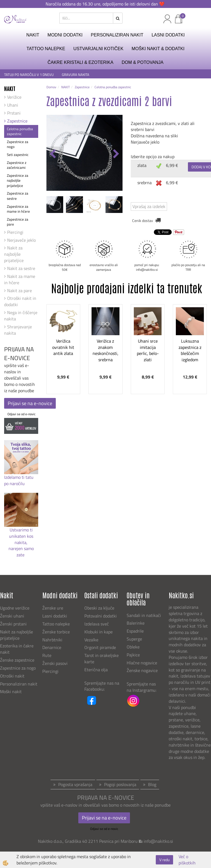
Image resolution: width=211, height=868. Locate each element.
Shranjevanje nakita (18, 330)
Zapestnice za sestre (18, 196)
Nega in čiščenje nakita (21, 316)
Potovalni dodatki (101, 616)
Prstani (14, 113)
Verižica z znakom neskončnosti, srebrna (105, 350)
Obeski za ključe (99, 608)
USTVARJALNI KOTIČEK (98, 49)
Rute (47, 655)
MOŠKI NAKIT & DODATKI (158, 49)
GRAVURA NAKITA (76, 75)
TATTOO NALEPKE (46, 49)
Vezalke (91, 640)
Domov (51, 87)
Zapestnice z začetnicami (17, 165)
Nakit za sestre (21, 268)
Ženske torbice (56, 632)
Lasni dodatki (55, 616)
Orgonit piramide (100, 647)
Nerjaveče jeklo (21, 240)
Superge (134, 639)
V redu (164, 860)
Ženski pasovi (55, 663)
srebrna (145, 183)
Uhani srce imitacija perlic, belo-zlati (148, 350)
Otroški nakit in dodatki (20, 301)
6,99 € (172, 165)
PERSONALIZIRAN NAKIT (117, 35)
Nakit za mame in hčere (20, 279)
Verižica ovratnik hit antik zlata (63, 347)
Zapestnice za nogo (18, 144)
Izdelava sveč (97, 624)
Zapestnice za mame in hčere (18, 209)
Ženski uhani (13, 616)
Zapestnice (17, 121)
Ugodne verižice (15, 608)
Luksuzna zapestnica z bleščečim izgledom (190, 350)
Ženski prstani (14, 624)
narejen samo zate (21, 552)
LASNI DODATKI (168, 35)
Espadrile (135, 631)
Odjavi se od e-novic (21, 414)
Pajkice (133, 655)
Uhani (13, 105)
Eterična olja (96, 670)
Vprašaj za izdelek (149, 206)
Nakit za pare (20, 291)
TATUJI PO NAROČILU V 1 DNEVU (29, 75)
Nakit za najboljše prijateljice (14, 254)
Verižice (14, 97)
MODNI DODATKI (65, 35)
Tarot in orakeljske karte (102, 658)
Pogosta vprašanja (75, 784)
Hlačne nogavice (142, 663)
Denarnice (52, 647)
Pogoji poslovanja (120, 784)
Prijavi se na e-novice (30, 403)
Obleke (133, 647)
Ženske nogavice (142, 670)
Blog (152, 784)
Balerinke (136, 623)
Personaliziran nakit (19, 684)
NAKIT (33, 35)
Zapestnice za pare (18, 222)
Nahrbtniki (52, 640)
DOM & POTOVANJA (143, 62)
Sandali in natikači (144, 615)
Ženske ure (53, 608)
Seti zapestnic (18, 155)
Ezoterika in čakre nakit (17, 649)
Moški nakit (11, 691)
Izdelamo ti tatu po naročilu (19, 480)
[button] (116, 154)
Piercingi (15, 232)
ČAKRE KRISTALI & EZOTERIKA (80, 62)
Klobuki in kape (98, 632)
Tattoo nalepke (56, 624)
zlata (142, 165)
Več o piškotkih (187, 860)
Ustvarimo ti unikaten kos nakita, (21, 536)
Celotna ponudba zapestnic (20, 131)
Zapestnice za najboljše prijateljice (18, 180)
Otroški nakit (12, 676)
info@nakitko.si (158, 841)
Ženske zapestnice (18, 660)
